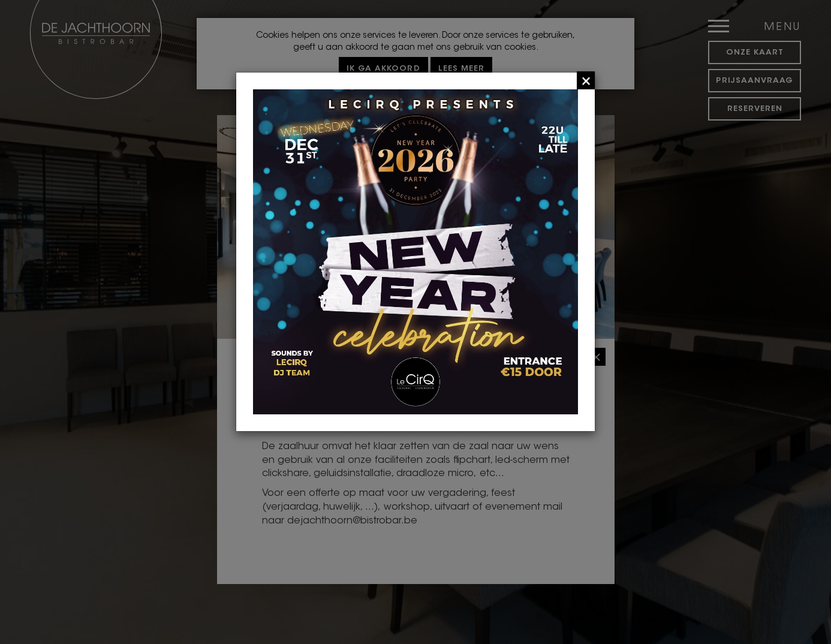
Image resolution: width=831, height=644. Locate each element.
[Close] (586, 80)
